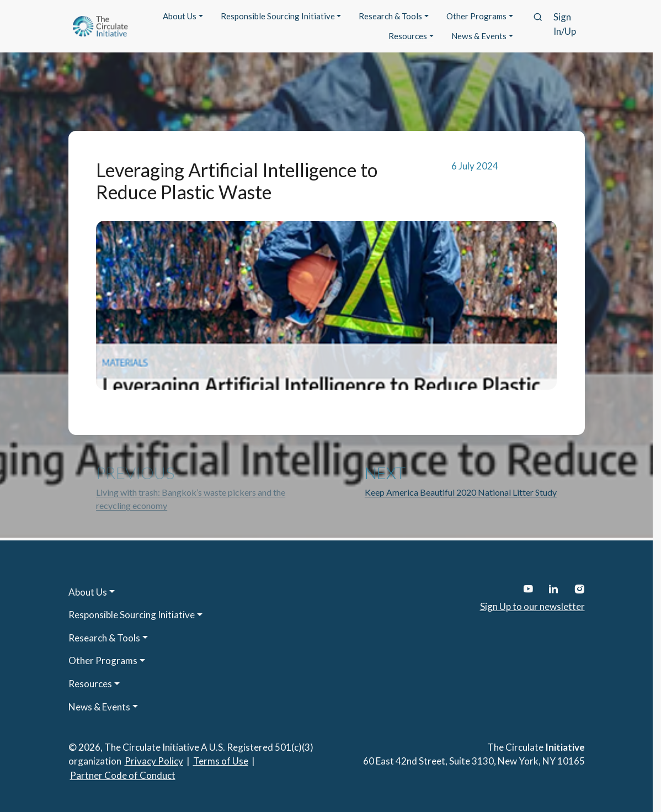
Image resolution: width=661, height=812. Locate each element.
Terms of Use (221, 761)
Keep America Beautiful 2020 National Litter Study (461, 492)
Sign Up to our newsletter (532, 606)
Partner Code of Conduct (123, 775)
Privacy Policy (154, 761)
